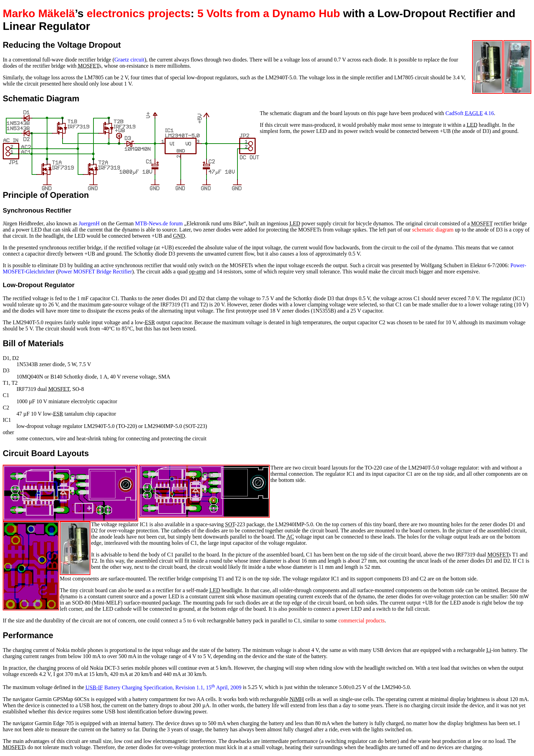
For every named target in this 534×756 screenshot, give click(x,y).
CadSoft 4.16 (470, 113)
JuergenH (89, 223)
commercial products (362, 620)
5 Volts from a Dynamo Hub (269, 13)
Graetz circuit (130, 60)
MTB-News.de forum (159, 223)
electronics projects (138, 13)
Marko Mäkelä (39, 13)
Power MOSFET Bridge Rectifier (95, 272)
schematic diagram (433, 230)
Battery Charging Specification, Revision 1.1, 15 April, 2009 (164, 687)
